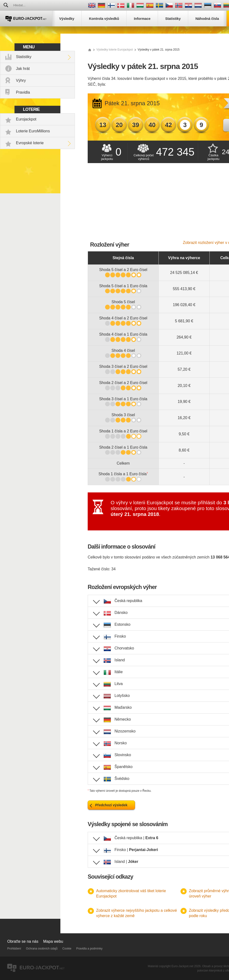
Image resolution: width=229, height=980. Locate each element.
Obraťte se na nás (23, 941)
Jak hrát (23, 69)
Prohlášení (14, 949)
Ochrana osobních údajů (42, 949)
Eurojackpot (26, 119)
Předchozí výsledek (111, 805)
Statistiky (24, 57)
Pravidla (23, 92)
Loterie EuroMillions (33, 131)
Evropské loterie (30, 143)
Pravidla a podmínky (89, 949)
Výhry (21, 80)
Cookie (67, 949)
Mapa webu (53, 941)
